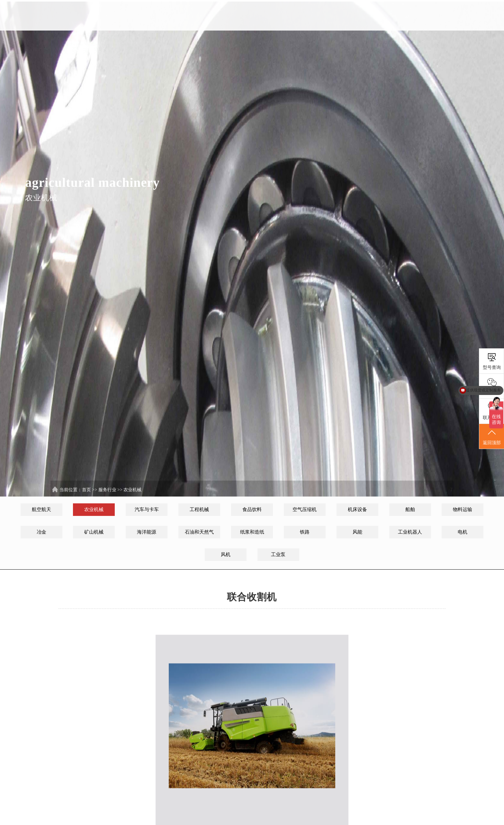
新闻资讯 (403, 16)
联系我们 (437, 16)
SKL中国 (301, 16)
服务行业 (369, 16)
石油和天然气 (199, 532)
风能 (357, 532)
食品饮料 (252, 509)
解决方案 (335, 16)
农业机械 (132, 496)
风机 (226, 555)
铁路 (305, 532)
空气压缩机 (305, 509)
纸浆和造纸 (252, 532)
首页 (267, 16)
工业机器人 (410, 532)
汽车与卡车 (147, 509)
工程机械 (199, 509)
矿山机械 (94, 532)
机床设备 (357, 509)
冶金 (41, 532)
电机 (463, 532)
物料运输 (463, 509)
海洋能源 (147, 532)
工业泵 (278, 555)
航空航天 (41, 509)
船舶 (410, 509)
